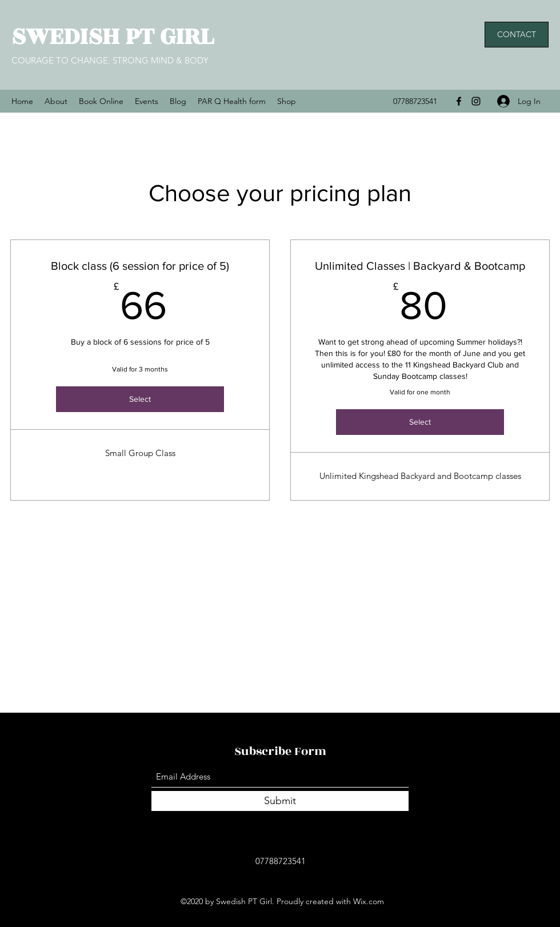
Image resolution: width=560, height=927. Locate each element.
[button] (517, 35)
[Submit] (280, 801)
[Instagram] (476, 101)
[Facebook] (459, 101)
